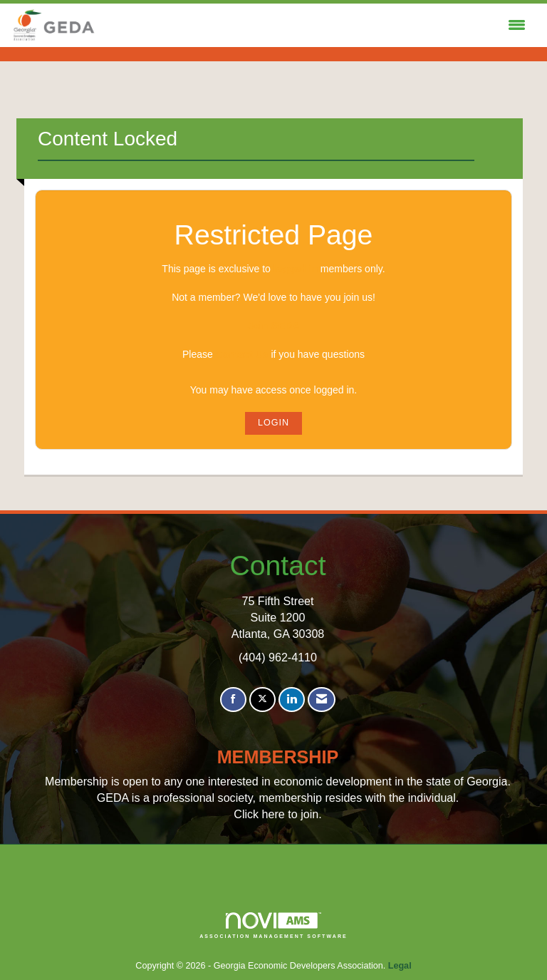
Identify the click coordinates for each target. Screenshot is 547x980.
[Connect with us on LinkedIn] (292, 700)
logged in (296, 269)
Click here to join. (277, 814)
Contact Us (242, 354)
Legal (400, 966)
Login (273, 423)
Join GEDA (273, 326)
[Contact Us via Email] (322, 700)
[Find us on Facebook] (233, 700)
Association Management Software (273, 925)
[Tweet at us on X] (262, 700)
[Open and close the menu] (315, 26)
